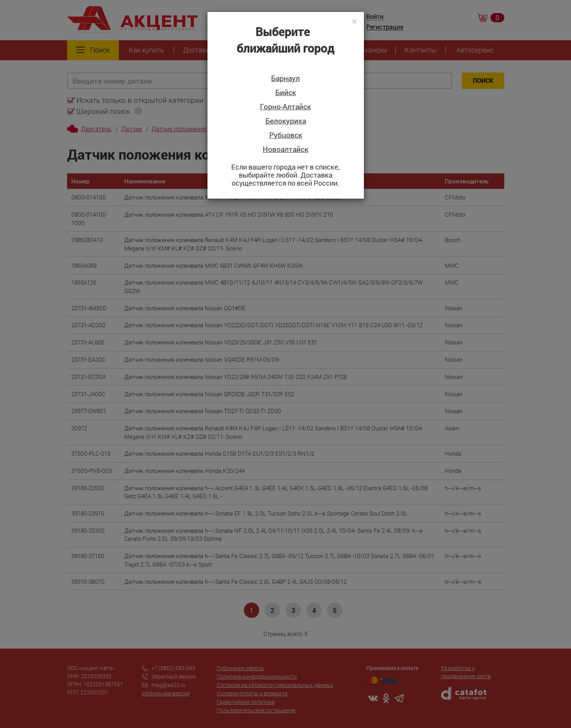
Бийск (286, 93)
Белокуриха (286, 121)
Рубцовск (286, 135)
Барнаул (285, 78)
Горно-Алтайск (285, 107)
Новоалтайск (285, 149)
